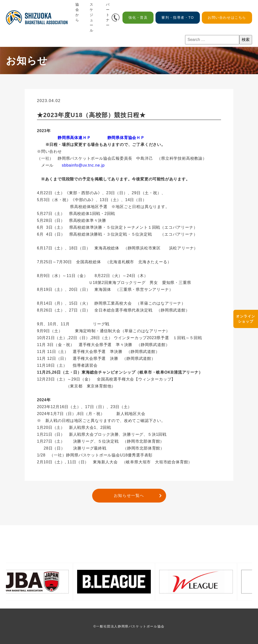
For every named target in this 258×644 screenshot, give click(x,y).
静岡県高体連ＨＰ (74, 138)
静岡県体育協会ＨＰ (126, 138)
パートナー (108, 15)
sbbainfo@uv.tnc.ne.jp (83, 165)
